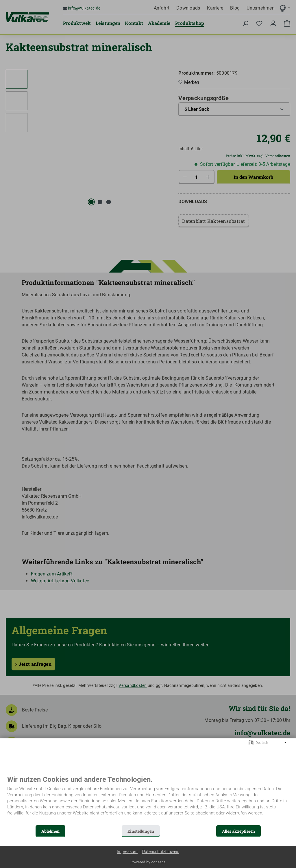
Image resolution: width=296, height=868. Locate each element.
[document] (148, 800)
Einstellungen (141, 831)
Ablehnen (50, 831)
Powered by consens (148, 862)
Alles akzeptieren (238, 831)
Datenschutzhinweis (161, 852)
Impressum (127, 852)
